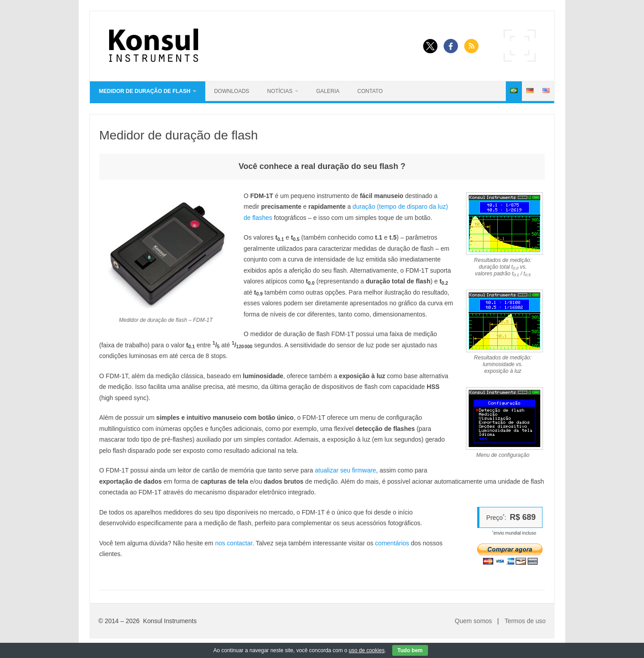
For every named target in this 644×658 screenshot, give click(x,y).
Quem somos (473, 621)
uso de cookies (367, 650)
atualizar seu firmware (345, 470)
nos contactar (234, 543)
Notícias (280, 91)
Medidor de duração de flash (145, 91)
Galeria (328, 91)
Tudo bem (410, 650)
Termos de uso (525, 621)
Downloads (232, 91)
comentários (392, 543)
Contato (370, 91)
